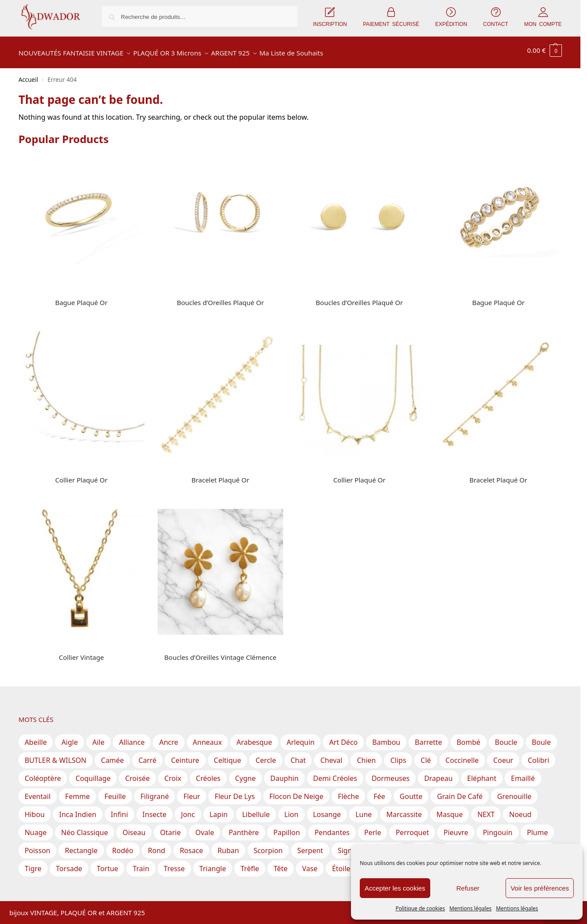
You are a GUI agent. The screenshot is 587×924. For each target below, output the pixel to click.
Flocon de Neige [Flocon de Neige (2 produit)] (297, 791)
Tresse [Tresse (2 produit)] (174, 864)
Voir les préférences (540, 888)
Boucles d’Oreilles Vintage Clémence (220, 652)
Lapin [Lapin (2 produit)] (219, 810)
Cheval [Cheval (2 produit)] (331, 755)
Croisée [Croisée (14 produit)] (137, 773)
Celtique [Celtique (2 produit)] (228, 755)
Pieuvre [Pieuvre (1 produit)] (456, 828)
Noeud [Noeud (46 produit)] (520, 810)
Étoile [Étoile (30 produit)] (341, 864)
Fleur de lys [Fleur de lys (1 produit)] (234, 791)
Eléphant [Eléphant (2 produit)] (482, 773)
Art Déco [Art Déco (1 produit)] (343, 737)
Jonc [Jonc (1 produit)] (188, 810)
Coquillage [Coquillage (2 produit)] (93, 773)
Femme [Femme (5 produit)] (78, 791)
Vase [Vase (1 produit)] (310, 864)
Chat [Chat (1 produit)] (298, 755)
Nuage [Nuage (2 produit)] (36, 828)
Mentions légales (471, 908)
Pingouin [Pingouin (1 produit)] (497, 828)
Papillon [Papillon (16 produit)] (287, 828)
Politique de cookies (420, 908)
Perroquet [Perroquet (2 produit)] (412, 828)
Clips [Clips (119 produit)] (398, 755)
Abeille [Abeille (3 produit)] (36, 737)
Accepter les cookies (395, 888)
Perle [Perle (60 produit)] (373, 828)
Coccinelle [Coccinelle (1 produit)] (462, 755)
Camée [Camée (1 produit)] (112, 755)
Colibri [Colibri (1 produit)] (538, 755)
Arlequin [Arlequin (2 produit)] (301, 737)
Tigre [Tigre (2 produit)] (33, 864)
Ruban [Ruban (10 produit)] (228, 846)
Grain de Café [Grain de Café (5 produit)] (460, 791)
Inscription (95, 900)
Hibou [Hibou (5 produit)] (35, 810)
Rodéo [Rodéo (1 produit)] (123, 846)
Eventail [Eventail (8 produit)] (38, 791)
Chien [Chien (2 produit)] (366, 755)
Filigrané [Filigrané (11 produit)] (155, 791)
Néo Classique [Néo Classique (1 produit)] (85, 828)
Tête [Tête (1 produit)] (281, 864)
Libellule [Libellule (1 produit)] (256, 810)
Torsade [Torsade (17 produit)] (69, 864)
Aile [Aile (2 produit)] (99, 737)
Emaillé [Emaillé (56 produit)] (523, 773)
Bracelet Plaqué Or (221, 475)
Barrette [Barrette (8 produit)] (428, 737)
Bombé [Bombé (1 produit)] (469, 737)
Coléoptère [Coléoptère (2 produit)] (43, 773)
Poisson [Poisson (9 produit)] (37, 846)
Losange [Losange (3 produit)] (327, 810)
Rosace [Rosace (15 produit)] (191, 846)
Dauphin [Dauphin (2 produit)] (284, 773)
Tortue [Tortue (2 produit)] (108, 864)
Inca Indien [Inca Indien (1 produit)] (78, 810)
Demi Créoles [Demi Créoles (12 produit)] (335, 773)
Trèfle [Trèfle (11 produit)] (250, 864)
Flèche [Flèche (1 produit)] (348, 791)
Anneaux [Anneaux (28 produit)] (207, 737)
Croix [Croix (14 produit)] (173, 773)
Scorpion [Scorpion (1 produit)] (268, 846)
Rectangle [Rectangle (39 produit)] (81, 846)
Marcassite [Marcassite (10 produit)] (404, 810)
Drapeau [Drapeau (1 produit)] (438, 773)
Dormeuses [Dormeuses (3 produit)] (391, 773)
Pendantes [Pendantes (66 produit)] (332, 828)
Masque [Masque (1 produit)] (450, 810)
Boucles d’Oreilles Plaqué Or (220, 298)
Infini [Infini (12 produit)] (120, 810)
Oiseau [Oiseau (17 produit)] (134, 828)
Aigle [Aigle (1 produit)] (69, 737)
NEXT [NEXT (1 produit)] (486, 810)
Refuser (468, 888)
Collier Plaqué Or (81, 475)
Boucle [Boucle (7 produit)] (506, 737)
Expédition (133, 900)
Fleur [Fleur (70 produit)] (192, 791)
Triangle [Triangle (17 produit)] (213, 864)
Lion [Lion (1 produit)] (292, 810)
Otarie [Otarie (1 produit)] (170, 828)
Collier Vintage (81, 652)
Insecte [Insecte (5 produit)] (155, 810)
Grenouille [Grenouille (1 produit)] (514, 791)
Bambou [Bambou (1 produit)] (386, 737)
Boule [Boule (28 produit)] (541, 737)
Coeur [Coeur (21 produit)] (503, 755)
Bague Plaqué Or (81, 298)
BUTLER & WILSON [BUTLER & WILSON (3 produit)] (55, 755)
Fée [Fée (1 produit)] (379, 791)
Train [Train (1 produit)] (141, 864)
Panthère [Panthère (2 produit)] (244, 828)
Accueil (28, 75)
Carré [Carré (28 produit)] (147, 755)
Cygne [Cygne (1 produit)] (246, 773)
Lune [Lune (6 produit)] (364, 810)
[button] (545, 50)
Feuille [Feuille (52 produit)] (115, 791)
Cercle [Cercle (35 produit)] (266, 755)
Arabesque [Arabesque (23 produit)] (254, 737)
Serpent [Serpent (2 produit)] (310, 846)
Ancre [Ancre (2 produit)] (168, 737)
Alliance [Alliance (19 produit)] (132, 737)
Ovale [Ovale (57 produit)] (205, 828)
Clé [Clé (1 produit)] (426, 755)
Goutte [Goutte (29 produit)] (411, 791)
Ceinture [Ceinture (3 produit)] (185, 755)
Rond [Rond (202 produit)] (157, 846)
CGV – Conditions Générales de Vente (212, 900)
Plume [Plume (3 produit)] (538, 828)
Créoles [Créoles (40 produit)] (208, 773)
